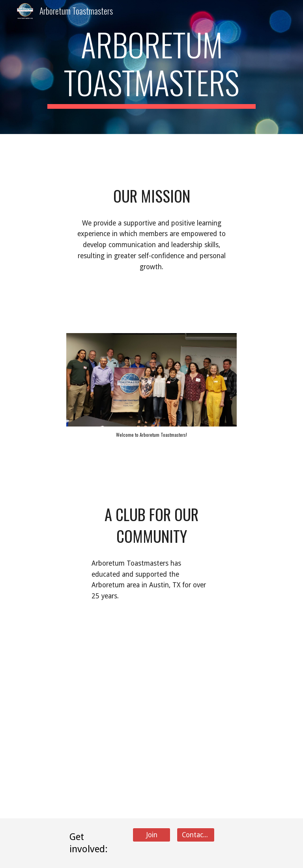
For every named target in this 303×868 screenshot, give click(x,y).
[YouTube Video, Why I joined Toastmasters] (218, 662)
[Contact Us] (195, 835)
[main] (151, 67)
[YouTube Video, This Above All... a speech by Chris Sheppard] (85, 670)
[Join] (151, 835)
